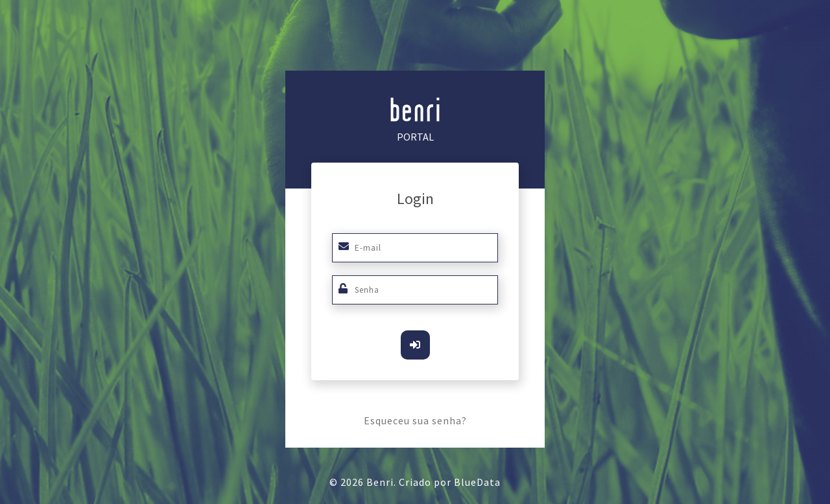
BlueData (477, 482)
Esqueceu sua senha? (415, 420)
